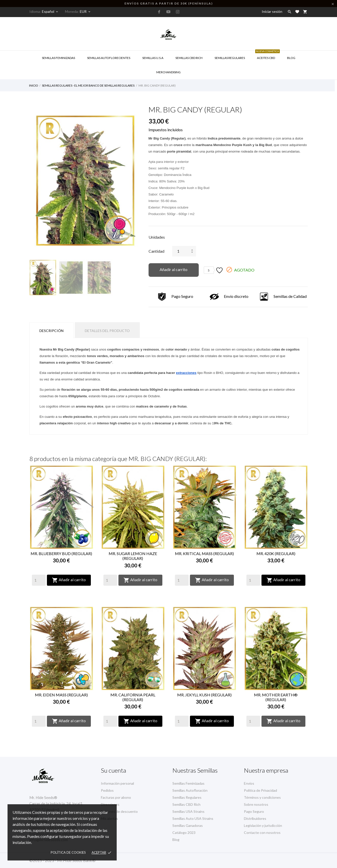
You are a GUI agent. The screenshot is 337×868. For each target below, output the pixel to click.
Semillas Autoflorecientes (109, 58)
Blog (291, 58)
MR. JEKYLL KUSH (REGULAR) (204, 695)
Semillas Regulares (230, 58)
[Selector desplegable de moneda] (85, 12)
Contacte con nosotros (262, 832)
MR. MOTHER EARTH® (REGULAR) (276, 697)
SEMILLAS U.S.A (153, 58)
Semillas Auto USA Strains (193, 818)
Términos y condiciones (262, 797)
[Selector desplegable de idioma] (50, 12)
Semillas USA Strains (188, 811)
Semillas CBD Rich (186, 804)
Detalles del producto (107, 331)
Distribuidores (255, 818)
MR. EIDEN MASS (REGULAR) (61, 695)
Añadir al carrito (174, 269)
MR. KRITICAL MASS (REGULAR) (204, 553)
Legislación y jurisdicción (263, 825)
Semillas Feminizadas (58, 58)
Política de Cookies (68, 852)
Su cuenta (114, 770)
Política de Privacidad (260, 790)
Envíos (249, 783)
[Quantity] (39, 580)
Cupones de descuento (119, 811)
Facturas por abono (116, 797)
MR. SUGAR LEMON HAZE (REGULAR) (133, 556)
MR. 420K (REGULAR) (276, 553)
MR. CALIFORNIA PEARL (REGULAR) (133, 697)
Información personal (117, 783)
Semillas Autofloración (190, 790)
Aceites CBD (267, 55)
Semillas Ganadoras (188, 825)
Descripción (51, 331)
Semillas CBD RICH (189, 58)
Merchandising (169, 72)
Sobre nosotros (256, 804)
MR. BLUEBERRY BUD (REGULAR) (61, 553)
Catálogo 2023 (184, 832)
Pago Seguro (254, 811)
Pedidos (107, 790)
